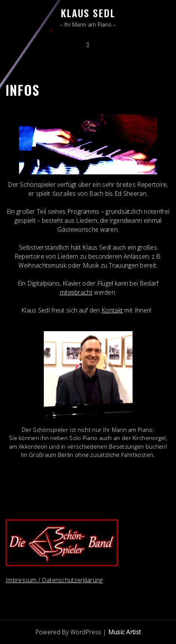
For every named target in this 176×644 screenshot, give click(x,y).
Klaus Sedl (88, 13)
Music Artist (125, 632)
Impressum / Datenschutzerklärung (54, 580)
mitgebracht (76, 292)
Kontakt (112, 310)
